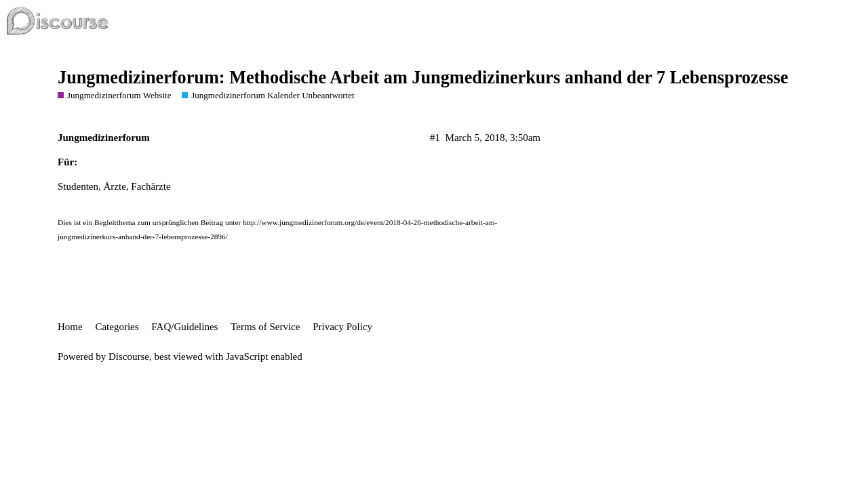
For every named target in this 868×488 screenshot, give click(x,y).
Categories (117, 327)
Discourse (129, 357)
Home (70, 327)
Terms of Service (265, 327)
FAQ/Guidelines (184, 327)
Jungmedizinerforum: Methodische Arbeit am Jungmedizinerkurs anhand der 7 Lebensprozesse (423, 78)
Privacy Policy (342, 327)
